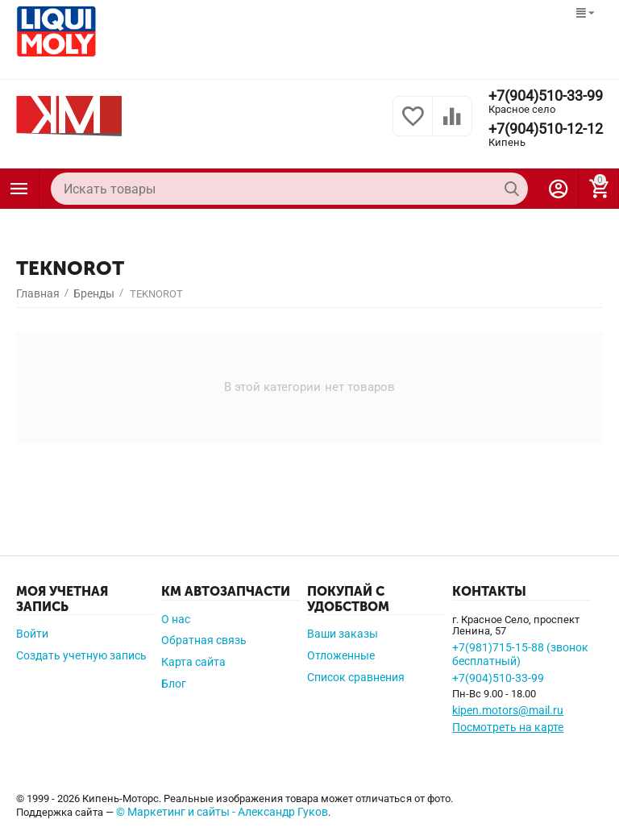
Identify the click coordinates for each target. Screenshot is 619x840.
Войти (32, 634)
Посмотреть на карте (508, 727)
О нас (176, 619)
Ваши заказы (343, 634)
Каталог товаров (19, 189)
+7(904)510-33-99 (546, 96)
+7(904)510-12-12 (546, 129)
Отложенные (341, 655)
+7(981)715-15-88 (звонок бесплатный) (520, 654)
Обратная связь (204, 640)
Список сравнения (356, 677)
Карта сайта (193, 662)
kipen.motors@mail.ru (508, 710)
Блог (174, 684)
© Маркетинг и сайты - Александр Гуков (222, 812)
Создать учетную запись (81, 655)
